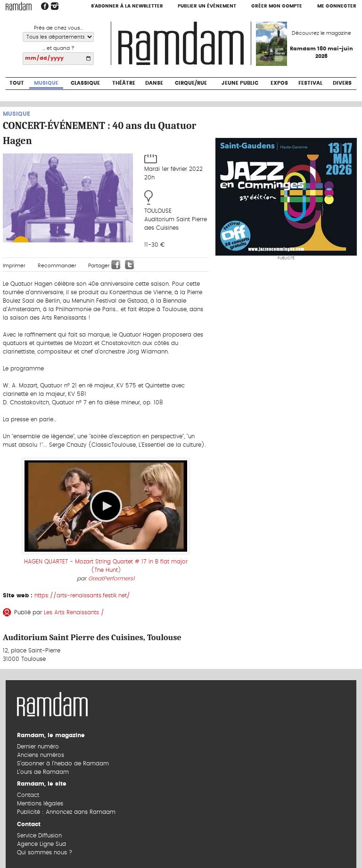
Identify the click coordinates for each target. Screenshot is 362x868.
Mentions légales (40, 804)
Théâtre (124, 83)
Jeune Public (240, 83)
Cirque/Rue (191, 83)
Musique (46, 83)
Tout (17, 83)
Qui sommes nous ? (45, 852)
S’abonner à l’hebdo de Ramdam (63, 764)
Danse (154, 83)
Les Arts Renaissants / (74, 612)
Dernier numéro (38, 747)
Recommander (57, 266)
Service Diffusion (39, 836)
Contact (28, 795)
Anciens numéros (41, 755)
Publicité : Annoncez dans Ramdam (66, 812)
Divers (342, 83)
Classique (85, 83)
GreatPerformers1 (111, 579)
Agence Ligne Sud (41, 844)
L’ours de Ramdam (43, 772)
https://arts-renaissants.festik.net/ (82, 595)
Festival (310, 83)
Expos (279, 83)
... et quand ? (58, 48)
